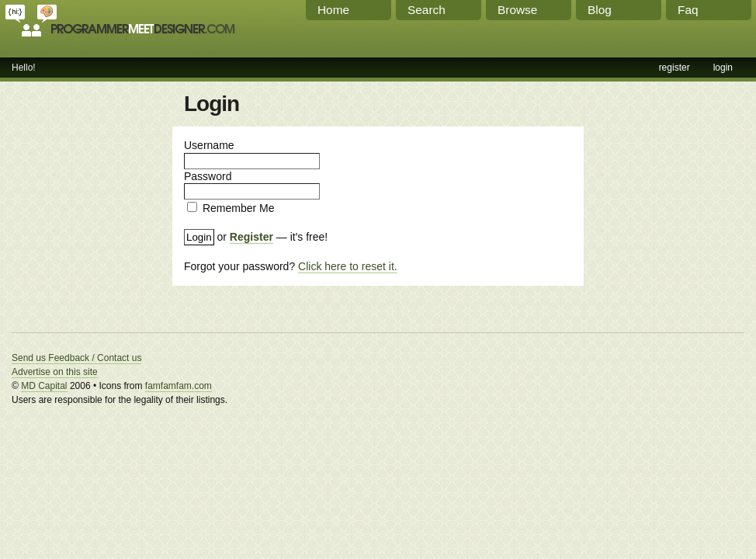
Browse (517, 10)
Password (208, 176)
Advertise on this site (55, 372)
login (723, 68)
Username (209, 145)
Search (427, 10)
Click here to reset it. (348, 266)
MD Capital (44, 386)
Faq (688, 10)
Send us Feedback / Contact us (76, 358)
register (675, 68)
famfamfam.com (179, 386)
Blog (600, 10)
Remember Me (239, 208)
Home (333, 10)
